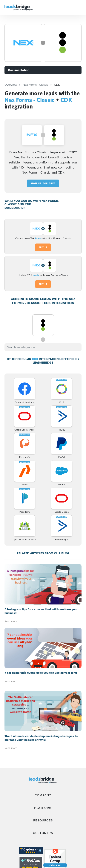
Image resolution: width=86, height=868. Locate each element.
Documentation (19, 70)
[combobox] (43, 347)
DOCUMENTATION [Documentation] (15, 208)
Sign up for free (43, 183)
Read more (11, 621)
